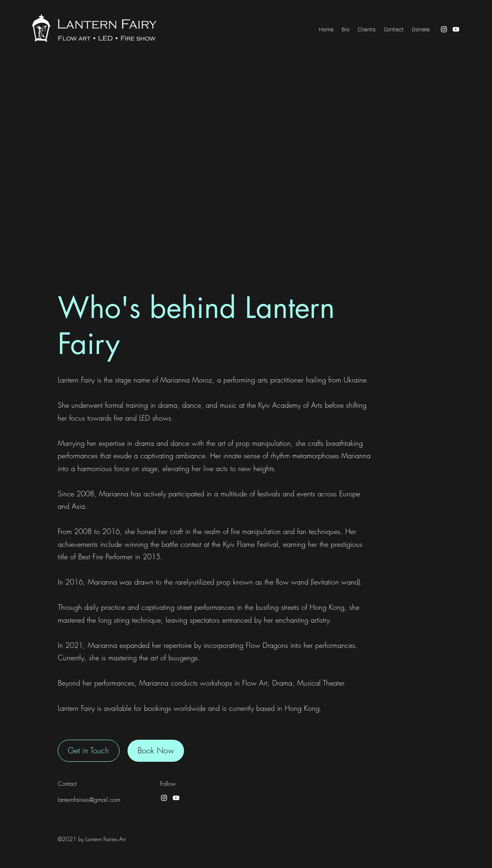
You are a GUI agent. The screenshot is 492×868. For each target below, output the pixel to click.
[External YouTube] (246, 172)
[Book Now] (156, 751)
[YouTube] (456, 29)
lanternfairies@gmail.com (89, 800)
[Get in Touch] (89, 751)
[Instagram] (444, 29)
